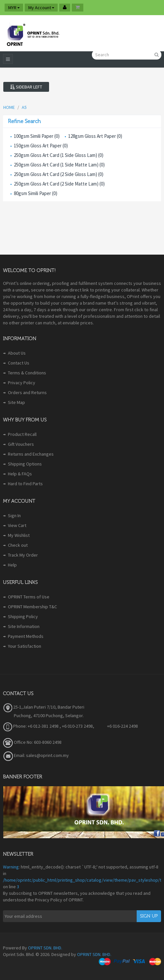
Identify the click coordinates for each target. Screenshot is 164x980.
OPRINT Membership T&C (32, 607)
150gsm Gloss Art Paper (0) (41, 146)
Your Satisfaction (25, 646)
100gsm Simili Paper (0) (37, 136)
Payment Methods (26, 636)
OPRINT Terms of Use (29, 597)
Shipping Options (25, 464)
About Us (17, 353)
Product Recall (22, 434)
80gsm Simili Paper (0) (36, 193)
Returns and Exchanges (31, 454)
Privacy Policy (22, 383)
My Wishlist (19, 535)
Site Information (24, 626)
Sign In (14, 515)
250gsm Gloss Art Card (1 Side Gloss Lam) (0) (59, 155)
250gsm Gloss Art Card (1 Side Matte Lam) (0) (59, 165)
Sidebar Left (26, 87)
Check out (18, 545)
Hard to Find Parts (25, 484)
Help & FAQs (20, 474)
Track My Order (23, 555)
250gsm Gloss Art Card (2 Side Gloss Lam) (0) (59, 174)
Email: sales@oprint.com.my (36, 755)
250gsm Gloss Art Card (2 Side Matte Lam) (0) (59, 184)
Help (12, 565)
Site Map (16, 402)
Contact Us (19, 363)
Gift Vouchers (21, 444)
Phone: (15, 726)
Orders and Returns (27, 392)
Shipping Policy (23, 616)
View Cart (17, 525)
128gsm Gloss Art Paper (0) (95, 136)
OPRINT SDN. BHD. (45, 948)
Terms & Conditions (27, 373)
